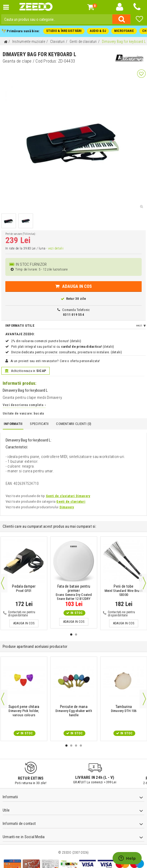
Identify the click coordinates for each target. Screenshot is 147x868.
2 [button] (76, 634)
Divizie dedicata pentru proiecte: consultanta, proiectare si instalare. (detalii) (67, 352)
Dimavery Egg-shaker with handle (74, 711)
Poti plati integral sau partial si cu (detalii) (63, 347)
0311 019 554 (73, 315)
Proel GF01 (24, 588)
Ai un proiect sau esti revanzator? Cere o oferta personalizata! (55, 361)
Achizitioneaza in (25, 371)
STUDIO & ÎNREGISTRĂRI (64, 31)
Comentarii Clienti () (74, 424)
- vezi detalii (55, 248)
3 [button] (76, 746)
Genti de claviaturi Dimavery (68, 496)
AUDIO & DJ (98, 31)
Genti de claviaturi (71, 501)
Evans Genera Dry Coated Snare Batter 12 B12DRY (74, 593)
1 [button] (71, 634)
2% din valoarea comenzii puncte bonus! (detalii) (46, 341)
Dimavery (67, 507)
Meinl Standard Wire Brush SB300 (124, 591)
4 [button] (81, 746)
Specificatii (39, 424)
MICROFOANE (124, 31)
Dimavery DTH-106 (124, 709)
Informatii (13, 424)
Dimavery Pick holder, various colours (24, 711)
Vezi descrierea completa (24, 405)
